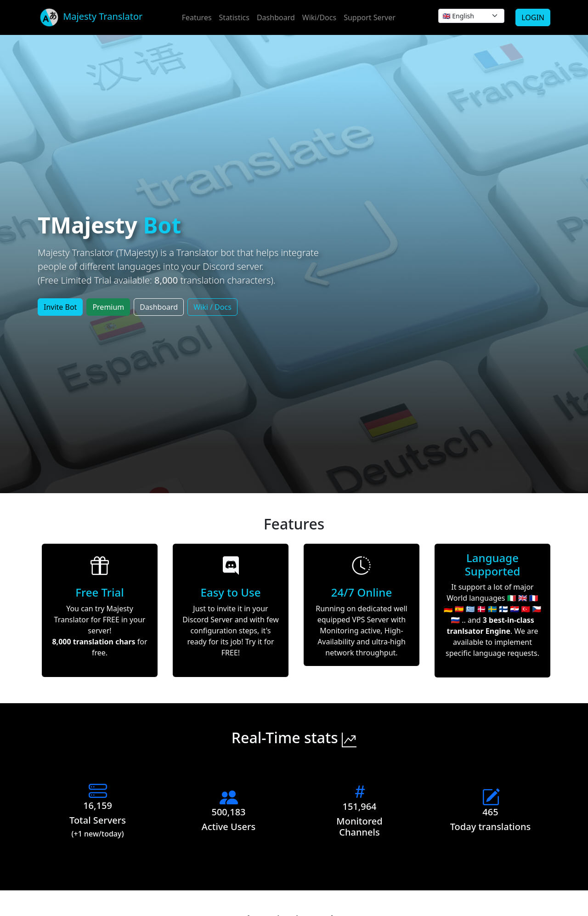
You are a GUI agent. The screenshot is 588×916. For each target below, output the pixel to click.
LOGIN (533, 17)
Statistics (234, 17)
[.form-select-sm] (471, 16)
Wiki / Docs (212, 307)
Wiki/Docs (319, 17)
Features (197, 17)
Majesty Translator (90, 17)
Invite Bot (60, 307)
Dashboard (276, 17)
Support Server (370, 17)
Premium (108, 307)
